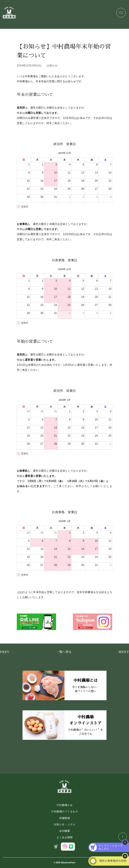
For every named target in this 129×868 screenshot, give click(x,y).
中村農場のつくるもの (64, 812)
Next (124, 652)
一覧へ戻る (64, 652)
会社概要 (64, 831)
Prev (5, 652)
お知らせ (52, 66)
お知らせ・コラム (64, 825)
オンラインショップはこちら (111, 847)
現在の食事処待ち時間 (114, 861)
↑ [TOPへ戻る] (123, 837)
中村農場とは (64, 805)
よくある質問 (64, 838)
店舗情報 (64, 818)
